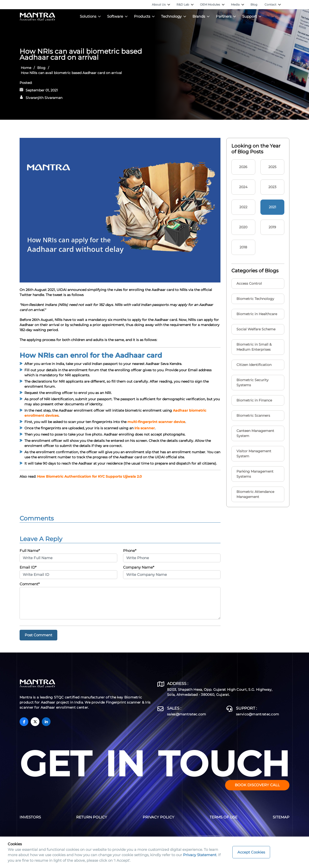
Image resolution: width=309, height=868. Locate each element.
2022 (243, 207)
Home (26, 68)
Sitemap (281, 817)
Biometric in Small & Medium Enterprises (254, 347)
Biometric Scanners (253, 415)
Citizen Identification (254, 365)
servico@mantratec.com (257, 714)
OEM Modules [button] (210, 4)
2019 (272, 227)
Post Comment (38, 635)
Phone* (130, 551)
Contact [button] (270, 4)
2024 (243, 187)
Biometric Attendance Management (255, 494)
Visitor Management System (254, 454)
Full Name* (30, 551)
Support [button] (250, 16)
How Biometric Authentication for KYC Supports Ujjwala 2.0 (89, 476)
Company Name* (139, 567)
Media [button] (235, 4)
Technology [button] (171, 16)
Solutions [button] (88, 16)
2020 (243, 227)
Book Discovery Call (257, 785)
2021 (272, 207)
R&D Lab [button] (183, 4)
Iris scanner (145, 428)
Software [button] (115, 16)
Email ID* (28, 567)
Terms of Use (224, 817)
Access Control (249, 283)
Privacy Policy (158, 817)
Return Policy (92, 817)
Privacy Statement (200, 855)
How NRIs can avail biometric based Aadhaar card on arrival (71, 73)
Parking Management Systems (255, 474)
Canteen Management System (255, 433)
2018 (243, 247)
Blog (254, 4)
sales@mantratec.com (187, 714)
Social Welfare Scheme (256, 329)
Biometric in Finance (254, 400)
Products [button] (142, 16)
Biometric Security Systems (253, 382)
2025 (272, 167)
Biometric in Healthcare (257, 314)
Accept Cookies (251, 852)
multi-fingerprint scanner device (156, 422)
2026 (243, 167)
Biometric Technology (255, 299)
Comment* (30, 584)
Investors (30, 817)
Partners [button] (224, 16)
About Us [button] (159, 4)
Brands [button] (199, 16)
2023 (272, 187)
